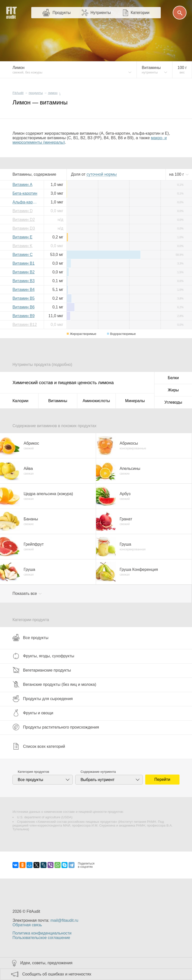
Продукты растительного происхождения (56, 727)
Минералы (135, 401)
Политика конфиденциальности (42, 933)
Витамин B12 (25, 325)
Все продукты (30, 638)
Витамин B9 (23, 316)
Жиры (173, 390)
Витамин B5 (23, 298)
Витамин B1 (23, 263)
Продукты (61, 13)
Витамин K (22, 246)
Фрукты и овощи (33, 713)
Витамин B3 (23, 281)
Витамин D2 (24, 220)
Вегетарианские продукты (42, 670)
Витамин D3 (24, 228)
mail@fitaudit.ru (64, 920)
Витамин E (22, 237)
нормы (101, 174)
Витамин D (22, 211)
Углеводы (173, 402)
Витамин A (22, 185)
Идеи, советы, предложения (46, 963)
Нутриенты (101, 13)
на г (177, 174)
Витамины (58, 401)
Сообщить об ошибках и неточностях (57, 974)
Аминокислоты (96, 401)
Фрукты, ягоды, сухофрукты (43, 656)
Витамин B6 (23, 307)
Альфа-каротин (26, 202)
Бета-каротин (25, 193)
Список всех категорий (39, 746)
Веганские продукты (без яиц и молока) (54, 684)
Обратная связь (27, 925)
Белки (173, 378)
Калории (20, 401)
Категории (140, 13)
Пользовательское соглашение (41, 938)
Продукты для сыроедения (43, 699)
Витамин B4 (23, 290)
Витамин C (22, 255)
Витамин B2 (23, 272)
